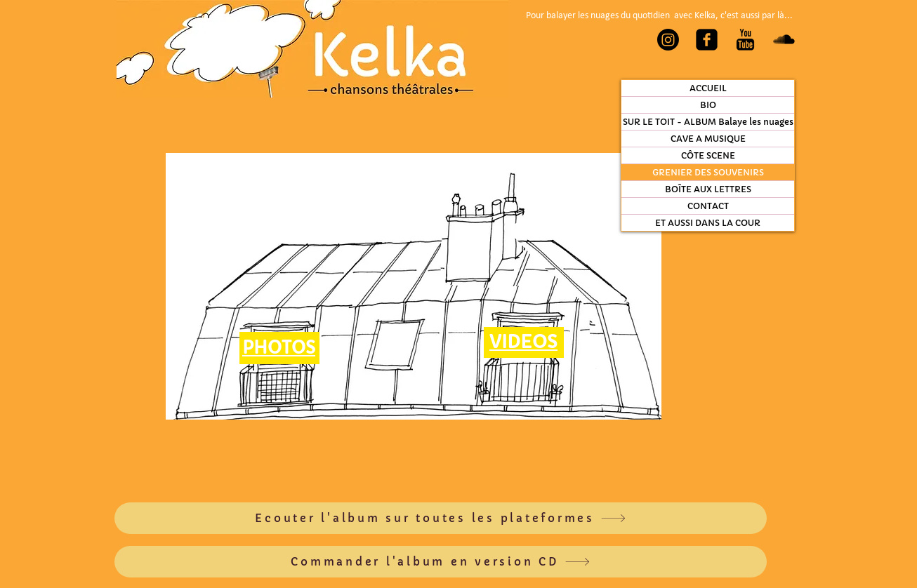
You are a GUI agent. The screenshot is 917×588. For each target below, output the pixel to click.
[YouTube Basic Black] (745, 40)
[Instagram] (668, 40)
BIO (708, 105)
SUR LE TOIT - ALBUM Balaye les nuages (708, 122)
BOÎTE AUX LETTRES (708, 189)
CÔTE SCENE (708, 155)
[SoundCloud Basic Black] (784, 40)
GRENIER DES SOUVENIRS (708, 172)
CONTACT (708, 206)
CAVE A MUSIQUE (708, 139)
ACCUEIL (708, 88)
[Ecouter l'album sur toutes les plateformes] (441, 518)
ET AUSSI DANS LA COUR (708, 223)
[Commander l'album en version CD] (441, 562)
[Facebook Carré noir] (707, 40)
